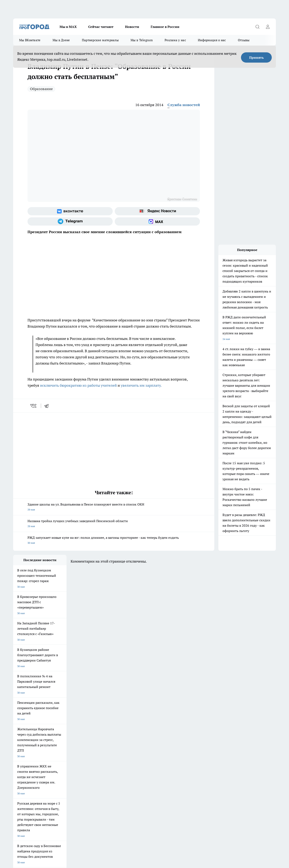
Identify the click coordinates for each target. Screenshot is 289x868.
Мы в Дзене (61, 40)
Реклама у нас (175, 40)
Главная (121, 733)
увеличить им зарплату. (141, 385)
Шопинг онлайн (22, 709)
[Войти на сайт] (268, 27)
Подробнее (122, 834)
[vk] (34, 406)
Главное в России (165, 27)
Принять (256, 57)
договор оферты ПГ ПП (27, 824)
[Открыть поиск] (257, 27)
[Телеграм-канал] (70, 221)
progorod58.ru (75, 783)
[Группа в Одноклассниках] (203, 716)
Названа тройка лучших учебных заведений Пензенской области (114, 524)
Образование (41, 89)
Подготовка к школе (131, 709)
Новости (132, 27)
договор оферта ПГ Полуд (28, 820)
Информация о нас (212, 40)
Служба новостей (184, 105)
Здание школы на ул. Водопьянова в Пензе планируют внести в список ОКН (114, 507)
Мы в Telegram (142, 40)
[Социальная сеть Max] (157, 221)
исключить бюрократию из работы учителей (78, 385)
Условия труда (73, 733)
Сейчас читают (101, 27)
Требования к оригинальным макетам (35, 733)
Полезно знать (163, 709)
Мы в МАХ (68, 27)
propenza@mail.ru (67, 755)
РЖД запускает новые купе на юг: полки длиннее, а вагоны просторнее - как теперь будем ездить (114, 541)
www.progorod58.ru (45, 743)
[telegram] (48, 406)
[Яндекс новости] (157, 211)
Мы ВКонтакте (30, 40)
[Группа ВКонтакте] (70, 211)
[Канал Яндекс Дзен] (224, 716)
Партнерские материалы (100, 40)
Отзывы (244, 40)
